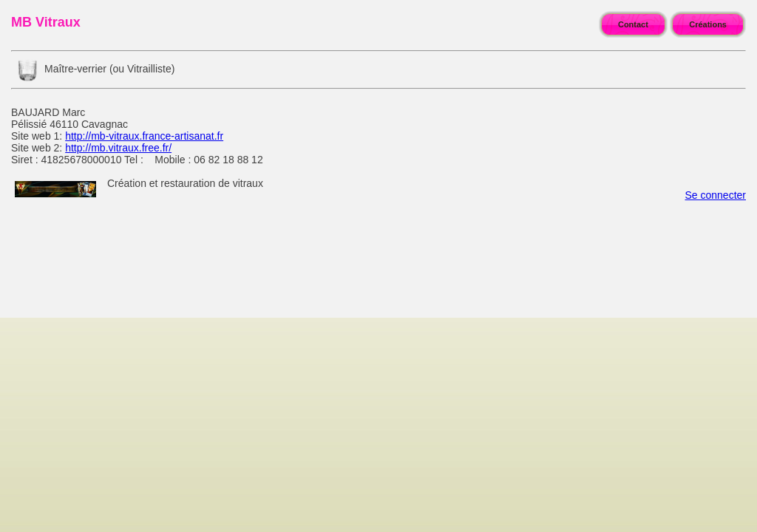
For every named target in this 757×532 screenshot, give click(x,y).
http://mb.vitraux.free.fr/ (118, 148)
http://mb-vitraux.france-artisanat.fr (144, 136)
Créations (708, 24)
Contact (633, 24)
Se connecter (716, 195)
